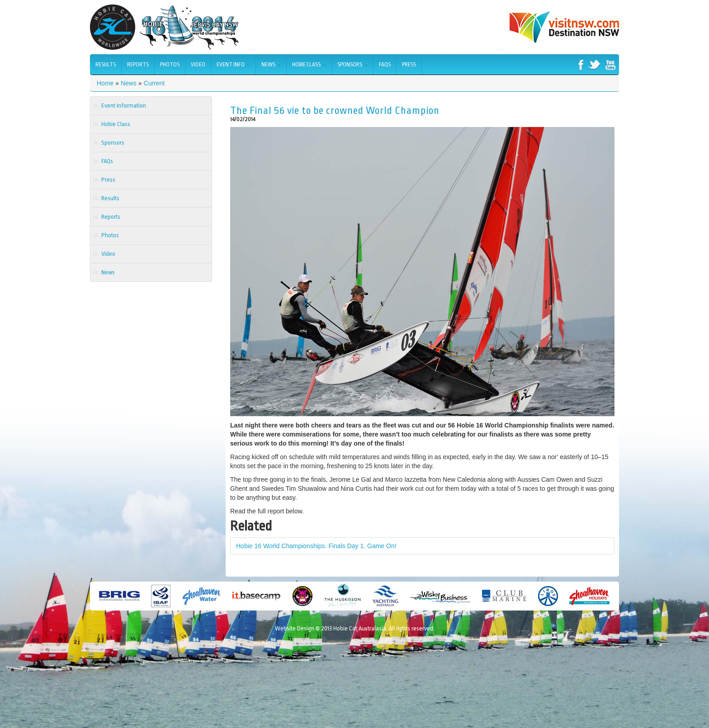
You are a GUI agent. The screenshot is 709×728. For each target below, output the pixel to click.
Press (409, 65)
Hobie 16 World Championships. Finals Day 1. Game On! (316, 546)
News (271, 65)
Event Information (124, 106)
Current (154, 83)
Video (198, 65)
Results (106, 65)
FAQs (385, 65)
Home (105, 83)
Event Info (233, 65)
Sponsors (352, 65)
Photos (170, 65)
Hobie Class (309, 65)
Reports (138, 65)
